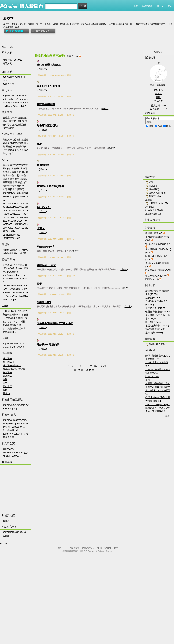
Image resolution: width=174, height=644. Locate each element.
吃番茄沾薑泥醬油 (47, 125)
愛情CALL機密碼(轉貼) (50, 186)
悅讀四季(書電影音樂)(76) (158, 244)
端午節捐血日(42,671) (156, 308)
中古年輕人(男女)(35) (156, 276)
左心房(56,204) (153, 298)
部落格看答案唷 (46, 104)
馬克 (5, 383)
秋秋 (5, 379)
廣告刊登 (62, 548)
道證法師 (7, 376)
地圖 (158, 97)
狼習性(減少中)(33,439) (157, 326)
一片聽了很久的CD (158, 203)
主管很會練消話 (153, 214)
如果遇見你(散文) (157, 193)
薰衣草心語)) (155, 196)
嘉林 (5, 390)
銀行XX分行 (44, 207)
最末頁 (103, 366)
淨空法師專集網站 (12, 365)
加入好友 (158, 101)
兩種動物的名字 (46, 247)
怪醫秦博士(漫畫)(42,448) (158, 312)
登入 (170, 6)
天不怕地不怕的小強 (48, 86)
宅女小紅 (7, 386)
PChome (160, 6)
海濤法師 (7, 372)
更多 (168, 416)
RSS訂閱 (10, 77)
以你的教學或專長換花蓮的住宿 (55, 323)
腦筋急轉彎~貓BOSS (49, 65)
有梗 (39, 144)
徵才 (116, 548)
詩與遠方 (150, 207)
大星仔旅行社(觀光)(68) (159, 270)
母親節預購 (147, 6)
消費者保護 (74, 548)
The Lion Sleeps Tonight (158, 404)
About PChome (104, 548)
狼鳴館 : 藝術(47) (154, 233)
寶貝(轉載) (43, 165)
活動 (11, 47)
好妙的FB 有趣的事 (48, 344)
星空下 (8, 19)
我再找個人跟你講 (154, 210)
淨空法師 (7, 359)
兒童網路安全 (88, 548)
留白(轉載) (154, 189)
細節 (151, 182)
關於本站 (158, 90)
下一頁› (93, 366)
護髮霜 (149, 200)
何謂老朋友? (44, 302)
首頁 (4, 47)
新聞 (136, 6)
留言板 (158, 94)
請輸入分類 (153, 279)
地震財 (41, 228)
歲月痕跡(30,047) (154, 333)
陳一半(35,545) (153, 322)
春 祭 (148, 380)
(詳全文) (43, 69)
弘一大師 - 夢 (152, 376)
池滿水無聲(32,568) (155, 329)
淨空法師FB (9, 362)
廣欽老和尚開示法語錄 (14, 369)
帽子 (39, 284)
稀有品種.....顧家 (46, 265)
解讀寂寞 (153, 186)
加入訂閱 (10, 84)
